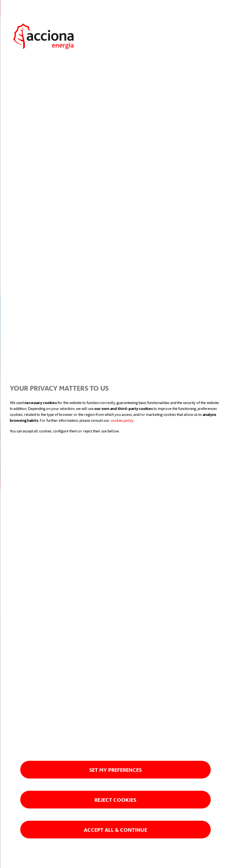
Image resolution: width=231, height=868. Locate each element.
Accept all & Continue (115, 830)
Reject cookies (115, 800)
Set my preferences (115, 770)
